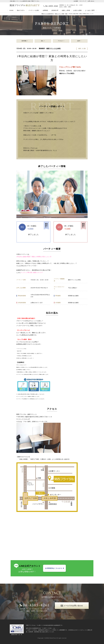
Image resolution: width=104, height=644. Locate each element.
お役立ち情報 (77, 10)
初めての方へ (21, 10)
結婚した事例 (66, 10)
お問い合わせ (91, 1)
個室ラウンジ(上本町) (54, 49)
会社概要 (76, 1)
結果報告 (46, 10)
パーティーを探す (34, 10)
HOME (12, 10)
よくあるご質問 (90, 10)
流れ (42, 41)
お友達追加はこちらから (54, 568)
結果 (78, 41)
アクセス (60, 41)
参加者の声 (55, 10)
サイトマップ (83, 1)
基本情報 (24, 41)
